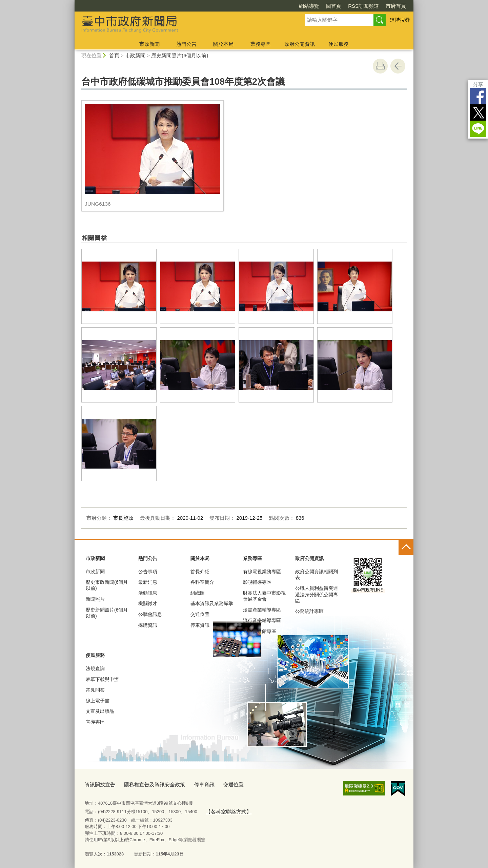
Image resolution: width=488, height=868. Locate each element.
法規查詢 (95, 668)
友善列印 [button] (380, 66)
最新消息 (148, 582)
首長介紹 (200, 572)
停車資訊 (200, 625)
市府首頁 (396, 6)
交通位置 (200, 614)
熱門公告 (186, 44)
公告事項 (148, 572)
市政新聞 (149, 44)
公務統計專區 (309, 611)
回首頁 (334, 6)
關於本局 (223, 44)
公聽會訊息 (150, 614)
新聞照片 (95, 599)
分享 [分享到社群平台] (478, 84)
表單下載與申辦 (102, 679)
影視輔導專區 (257, 582)
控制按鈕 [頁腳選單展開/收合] (406, 547)
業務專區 (261, 44)
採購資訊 (148, 625)
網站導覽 (309, 6)
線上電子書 (98, 701)
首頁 (114, 55)
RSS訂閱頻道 (363, 6)
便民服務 (339, 44)
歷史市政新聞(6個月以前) (107, 585)
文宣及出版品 (100, 711)
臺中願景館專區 (260, 631)
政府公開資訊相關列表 (317, 575)
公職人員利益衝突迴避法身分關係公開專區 (317, 594)
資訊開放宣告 (98, 784)
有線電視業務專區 (262, 572)
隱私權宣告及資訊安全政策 (146, 784)
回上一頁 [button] (398, 66)
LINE (478, 129)
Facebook (478, 96)
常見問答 (95, 690)
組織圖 (198, 593)
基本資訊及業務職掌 (212, 603)
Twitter (478, 112)
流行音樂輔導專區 (262, 620)
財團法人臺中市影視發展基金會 (264, 596)
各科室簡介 (202, 582)
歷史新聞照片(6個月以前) (180, 55)
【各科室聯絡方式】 (225, 810)
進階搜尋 (400, 20)
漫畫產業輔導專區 (262, 610)
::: (72, 3)
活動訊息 (148, 593)
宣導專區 (95, 722)
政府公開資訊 (300, 44)
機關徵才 (148, 603)
